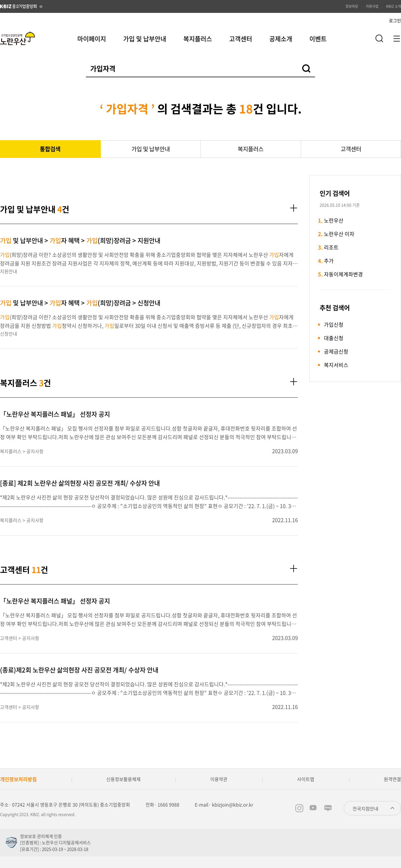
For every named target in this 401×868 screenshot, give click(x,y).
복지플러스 (198, 38)
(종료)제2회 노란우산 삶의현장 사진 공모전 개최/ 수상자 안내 (79, 670)
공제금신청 (336, 351)
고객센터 (241, 38)
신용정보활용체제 (123, 779)
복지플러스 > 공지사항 (22, 451)
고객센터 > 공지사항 (20, 638)
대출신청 (334, 338)
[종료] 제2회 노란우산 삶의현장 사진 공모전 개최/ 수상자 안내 (80, 483)
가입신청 (334, 325)
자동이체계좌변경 (343, 274)
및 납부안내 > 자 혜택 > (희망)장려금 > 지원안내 (80, 240)
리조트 (331, 247)
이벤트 (318, 38)
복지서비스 (336, 365)
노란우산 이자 (339, 234)
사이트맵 (306, 779)
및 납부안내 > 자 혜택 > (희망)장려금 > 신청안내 (80, 303)
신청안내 (9, 334)
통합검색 (50, 149)
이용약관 (219, 779)
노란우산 (334, 220)
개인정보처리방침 (18, 779)
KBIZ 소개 (394, 6)
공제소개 (281, 38)
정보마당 (352, 6)
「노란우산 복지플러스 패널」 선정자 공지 (55, 414)
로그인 (395, 21)
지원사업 (372, 6)
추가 (329, 261)
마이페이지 (92, 38)
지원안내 (9, 271)
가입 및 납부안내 (145, 38)
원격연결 (392, 779)
